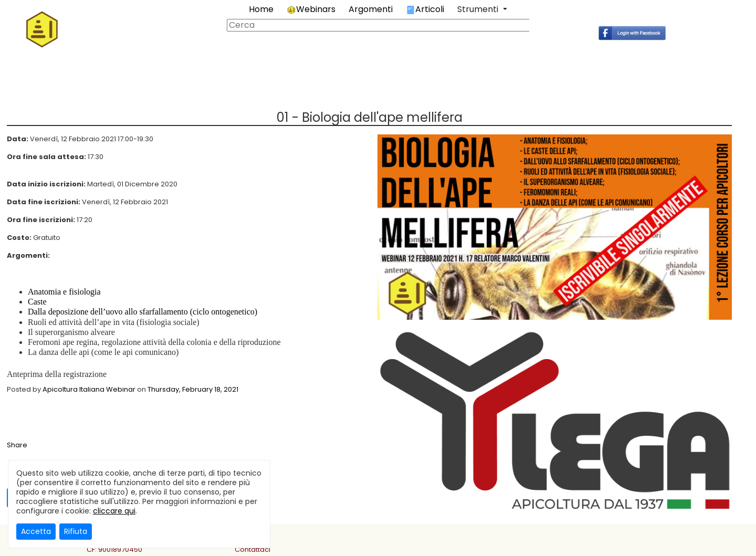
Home (261, 9)
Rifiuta (76, 531)
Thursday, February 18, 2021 (193, 389)
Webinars (311, 9)
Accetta (36, 531)
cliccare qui (114, 511)
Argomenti (371, 9)
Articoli (425, 9)
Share (17, 445)
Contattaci (253, 549)
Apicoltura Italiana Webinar (89, 389)
